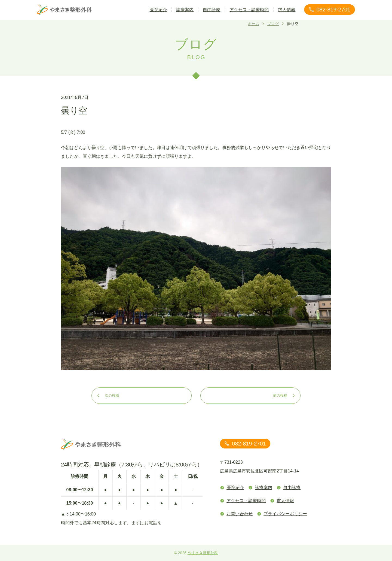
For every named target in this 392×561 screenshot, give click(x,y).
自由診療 (212, 10)
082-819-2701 (330, 10)
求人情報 (287, 10)
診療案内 (185, 10)
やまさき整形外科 (203, 553)
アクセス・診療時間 (249, 10)
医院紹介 (158, 10)
